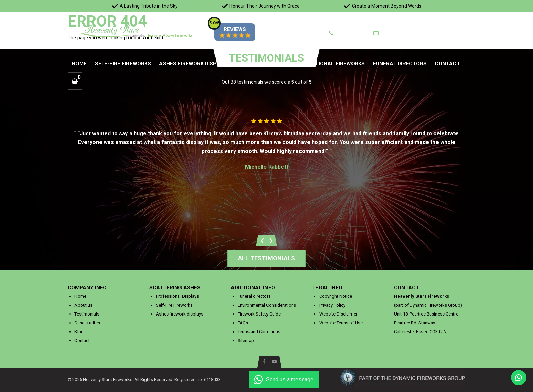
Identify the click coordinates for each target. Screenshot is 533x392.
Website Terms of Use (341, 323)
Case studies (87, 323)
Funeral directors (400, 64)
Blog (79, 332)
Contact (447, 64)
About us (83, 305)
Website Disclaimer (338, 314)
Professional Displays (177, 296)
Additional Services (266, 64)
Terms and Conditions (259, 332)
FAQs (243, 323)
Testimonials (87, 314)
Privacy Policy (332, 305)
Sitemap (246, 340)
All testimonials (266, 258)
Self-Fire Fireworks (123, 64)
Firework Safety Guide (259, 314)
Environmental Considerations (267, 305)
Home (79, 64)
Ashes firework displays (194, 64)
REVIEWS (233, 32)
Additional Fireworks (334, 64)
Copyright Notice (336, 296)
